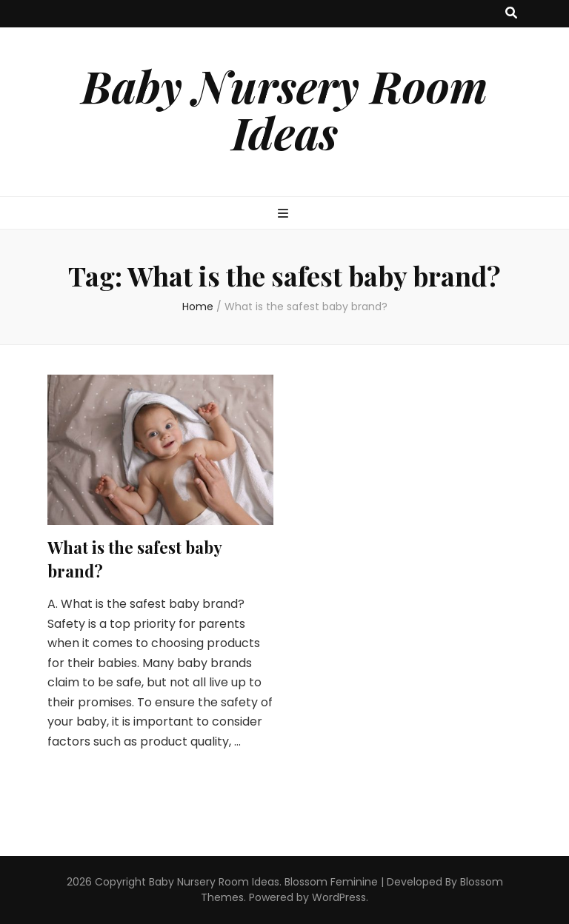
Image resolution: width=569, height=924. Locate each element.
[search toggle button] (511, 14)
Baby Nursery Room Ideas (284, 108)
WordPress (339, 897)
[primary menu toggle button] (285, 214)
